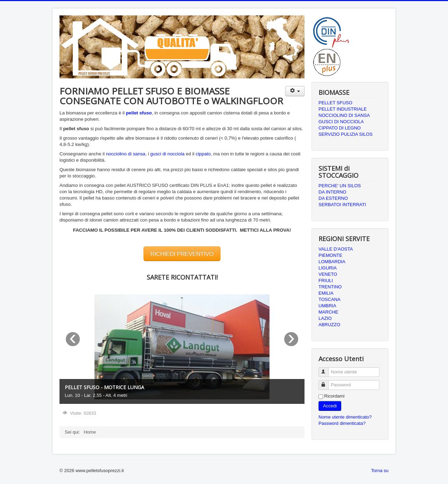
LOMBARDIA (332, 262)
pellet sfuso (139, 113)
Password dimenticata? (342, 423)
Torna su (380, 471)
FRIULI (326, 280)
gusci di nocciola (167, 154)
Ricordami (334, 396)
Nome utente (327, 369)
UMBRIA (327, 306)
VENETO (328, 274)
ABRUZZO (329, 325)
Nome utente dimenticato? (345, 417)
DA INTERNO (332, 192)
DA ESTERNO (333, 198)
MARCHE (328, 312)
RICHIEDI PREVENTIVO (182, 254)
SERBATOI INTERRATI (342, 205)
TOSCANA (330, 299)
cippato (203, 154)
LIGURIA (328, 268)
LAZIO (325, 318)
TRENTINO (330, 287)
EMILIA (326, 293)
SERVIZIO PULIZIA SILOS (345, 134)
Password (327, 382)
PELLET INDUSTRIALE (343, 109)
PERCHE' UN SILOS (340, 186)
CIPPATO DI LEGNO (340, 128)
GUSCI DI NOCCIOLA (341, 122)
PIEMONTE (330, 255)
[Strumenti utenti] (295, 91)
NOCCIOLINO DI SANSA (344, 115)
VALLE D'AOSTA (336, 249)
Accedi (330, 406)
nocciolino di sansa (126, 154)
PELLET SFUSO (335, 103)
